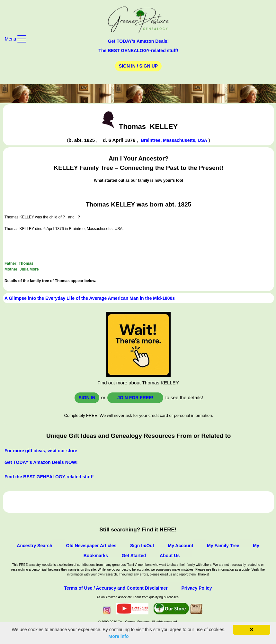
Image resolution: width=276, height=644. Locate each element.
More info (119, 636)
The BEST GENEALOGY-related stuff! (138, 51)
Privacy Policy (196, 588)
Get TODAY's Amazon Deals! (138, 41)
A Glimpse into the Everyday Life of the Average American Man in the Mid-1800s (90, 298)
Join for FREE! (135, 398)
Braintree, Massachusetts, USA (174, 140)
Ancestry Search (35, 546)
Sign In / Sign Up (138, 66)
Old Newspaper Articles (91, 546)
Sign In (87, 398)
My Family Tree (223, 546)
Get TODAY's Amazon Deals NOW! (41, 462)
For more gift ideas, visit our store (41, 451)
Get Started (134, 556)
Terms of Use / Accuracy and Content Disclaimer (116, 588)
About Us (170, 556)
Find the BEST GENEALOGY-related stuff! (49, 477)
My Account (180, 546)
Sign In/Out (142, 546)
